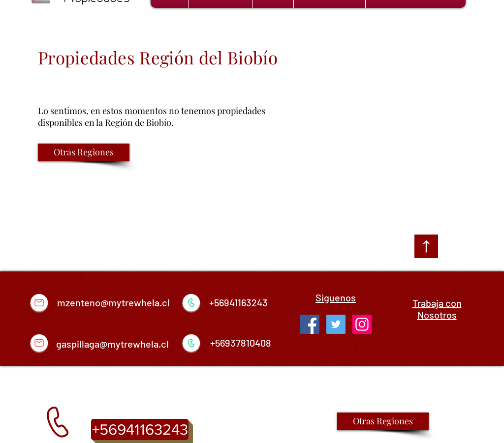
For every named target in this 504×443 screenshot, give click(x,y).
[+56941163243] (140, 429)
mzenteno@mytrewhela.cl (113, 302)
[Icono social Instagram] (362, 324)
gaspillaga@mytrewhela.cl (112, 344)
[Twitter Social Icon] (336, 324)
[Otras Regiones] (84, 152)
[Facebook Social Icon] (310, 324)
